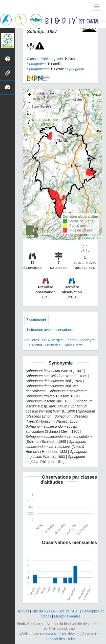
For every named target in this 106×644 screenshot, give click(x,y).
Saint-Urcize (73, 345)
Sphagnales (36, 64)
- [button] (29, 103)
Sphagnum (76, 69)
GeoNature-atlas (53, 634)
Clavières (32, 340)
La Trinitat (34, 345)
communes (36, 319)
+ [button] (29, 95)
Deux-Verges (52, 340)
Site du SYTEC (44, 611)
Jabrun (71, 340)
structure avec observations (49, 330)
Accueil (23, 611)
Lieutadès (53, 345)
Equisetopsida (52, 59)
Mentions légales (67, 616)
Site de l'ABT (69, 611)
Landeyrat (88, 340)
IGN (98, 238)
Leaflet (86, 238)
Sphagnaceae (38, 69)
